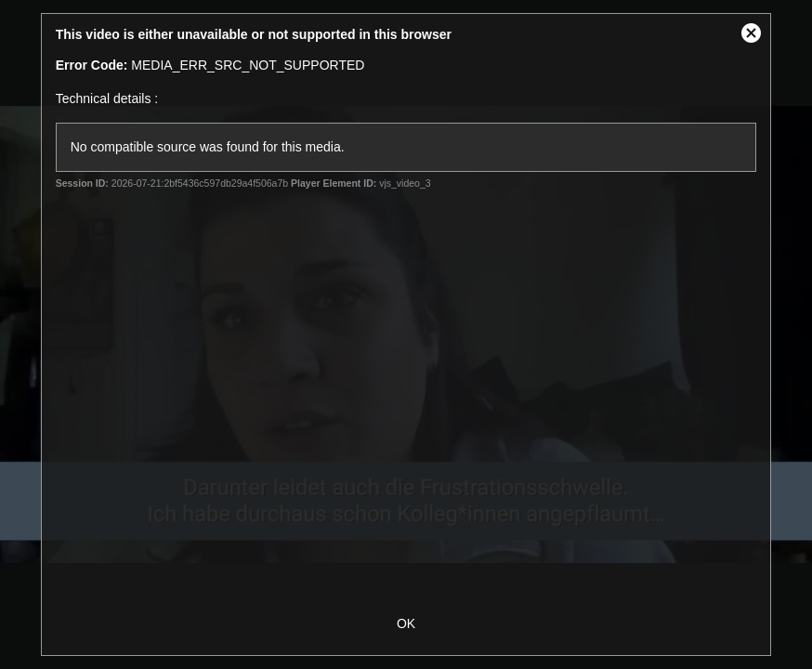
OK (406, 623)
